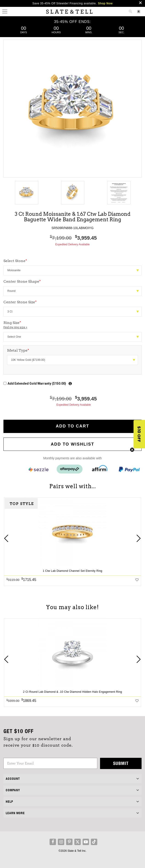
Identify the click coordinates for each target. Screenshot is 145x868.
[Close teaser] (132, 450)
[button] (139, 434)
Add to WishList (72, 444)
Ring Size (72, 325)
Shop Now (105, 3)
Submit (121, 763)
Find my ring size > (15, 327)
